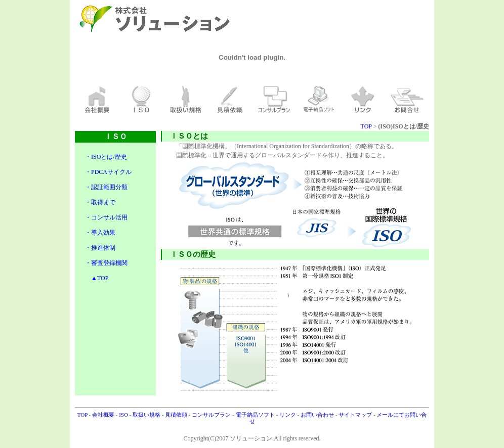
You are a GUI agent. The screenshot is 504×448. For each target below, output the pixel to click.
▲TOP (97, 278)
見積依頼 (177, 415)
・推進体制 (100, 248)
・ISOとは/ (100, 157)
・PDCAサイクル (108, 172)
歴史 (121, 157)
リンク (288, 415)
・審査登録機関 (106, 263)
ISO (124, 415)
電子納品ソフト (256, 415)
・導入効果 (100, 233)
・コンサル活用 (106, 217)
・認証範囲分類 (106, 187)
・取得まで (100, 202)
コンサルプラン (212, 415)
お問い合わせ (318, 415)
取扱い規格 (147, 415)
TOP (366, 126)
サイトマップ (356, 415)
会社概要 (104, 415)
